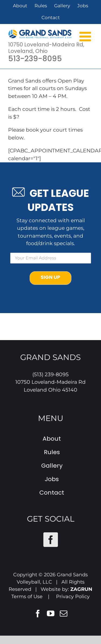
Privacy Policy (73, 597)
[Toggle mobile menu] (86, 36)
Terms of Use (27, 597)
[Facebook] (51, 540)
